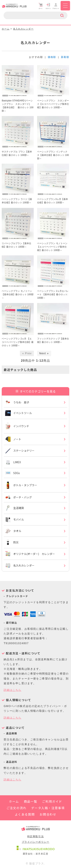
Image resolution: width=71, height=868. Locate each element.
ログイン (48, 6)
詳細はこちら (12, 690)
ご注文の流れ (16, 808)
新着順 (65, 57)
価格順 (52, 57)
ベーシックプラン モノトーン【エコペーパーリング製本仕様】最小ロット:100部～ (52, 247)
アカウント (56, 6)
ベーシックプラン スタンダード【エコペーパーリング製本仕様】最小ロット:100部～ (53, 104)
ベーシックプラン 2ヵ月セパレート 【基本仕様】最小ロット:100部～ (53, 294)
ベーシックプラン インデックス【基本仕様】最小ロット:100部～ (53, 155)
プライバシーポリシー (36, 842)
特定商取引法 (36, 836)
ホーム (6, 29)
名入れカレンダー (23, 29)
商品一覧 (30, 801)
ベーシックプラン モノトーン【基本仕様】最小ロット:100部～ (18, 294)
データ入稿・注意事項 (48, 808)
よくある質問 (25, 814)
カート (41, 6)
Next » (44, 353)
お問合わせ (48, 814)
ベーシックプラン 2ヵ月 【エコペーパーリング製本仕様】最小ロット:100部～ (18, 342)
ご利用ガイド (52, 801)
